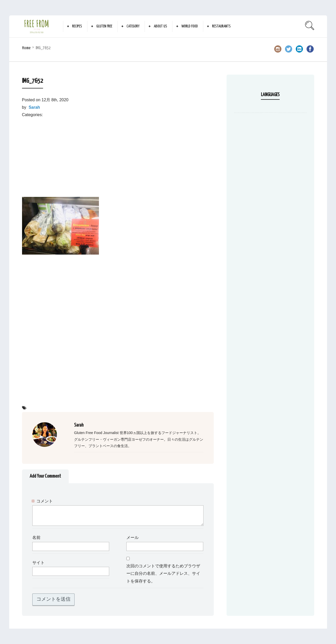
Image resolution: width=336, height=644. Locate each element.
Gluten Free (104, 26)
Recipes (77, 26)
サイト (38, 563)
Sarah (34, 107)
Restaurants (221, 26)
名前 (36, 538)
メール (133, 538)
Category (133, 26)
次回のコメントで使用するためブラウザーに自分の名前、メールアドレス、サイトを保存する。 (163, 574)
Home (26, 48)
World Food (190, 26)
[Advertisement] (118, 154)
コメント (43, 501)
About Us (160, 26)
